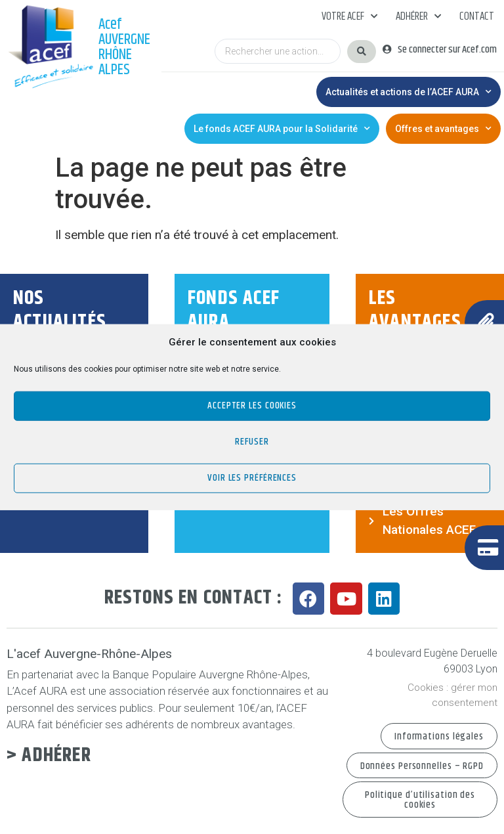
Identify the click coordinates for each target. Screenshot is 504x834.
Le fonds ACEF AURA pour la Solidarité (282, 129)
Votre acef (349, 16)
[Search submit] (362, 52)
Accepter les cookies (252, 406)
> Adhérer (49, 756)
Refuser (252, 442)
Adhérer (418, 16)
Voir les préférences (252, 478)
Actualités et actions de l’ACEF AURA (409, 92)
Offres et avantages (443, 129)
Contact (477, 16)
